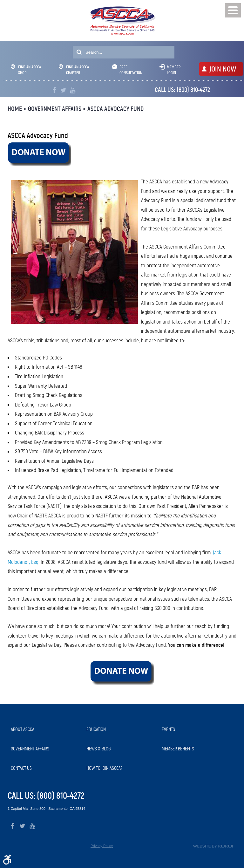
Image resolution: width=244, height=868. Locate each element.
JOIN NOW (223, 69)
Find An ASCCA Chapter (74, 70)
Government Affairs (55, 109)
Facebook (54, 90)
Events (168, 729)
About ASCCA (23, 729)
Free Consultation (131, 70)
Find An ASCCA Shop (26, 70)
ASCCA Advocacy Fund (115, 109)
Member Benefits (178, 749)
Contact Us (21, 768)
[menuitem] (45, 730)
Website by (213, 846)
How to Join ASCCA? (104, 768)
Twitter (63, 90)
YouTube (73, 90)
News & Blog (98, 749)
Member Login (174, 70)
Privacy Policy (102, 846)
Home (15, 109)
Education (96, 729)
